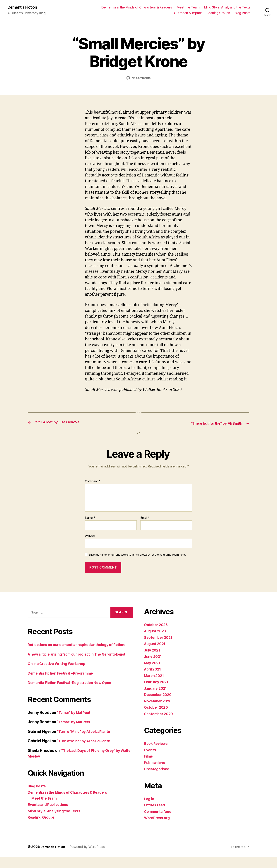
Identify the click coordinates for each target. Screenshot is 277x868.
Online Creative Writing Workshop (59, 675)
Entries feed (155, 805)
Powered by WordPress (89, 858)
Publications (155, 762)
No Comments (141, 78)
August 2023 (156, 631)
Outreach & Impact (188, 13)
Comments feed (159, 811)
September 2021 (159, 637)
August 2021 (156, 643)
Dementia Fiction (24, 7)
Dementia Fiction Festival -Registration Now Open (73, 694)
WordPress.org (158, 818)
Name (90, 518)
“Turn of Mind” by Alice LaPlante (87, 743)
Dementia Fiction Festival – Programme (64, 685)
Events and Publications (50, 816)
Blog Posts (243, 13)
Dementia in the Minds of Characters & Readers (137, 7)
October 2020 (157, 707)
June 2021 (154, 656)
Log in (150, 799)
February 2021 (157, 682)
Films (149, 756)
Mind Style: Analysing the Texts (227, 7)
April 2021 (154, 669)
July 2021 (153, 650)
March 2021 (155, 675)
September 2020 (160, 714)
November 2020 (159, 701)
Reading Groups (218, 13)
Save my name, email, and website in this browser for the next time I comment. (137, 555)
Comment (93, 481)
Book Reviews (157, 743)
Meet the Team (188, 7)
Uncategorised (158, 769)
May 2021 (153, 663)
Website (90, 536)
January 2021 (157, 688)
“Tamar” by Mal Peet (76, 724)
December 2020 (159, 694)
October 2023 (157, 624)
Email (145, 518)
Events (150, 750)
